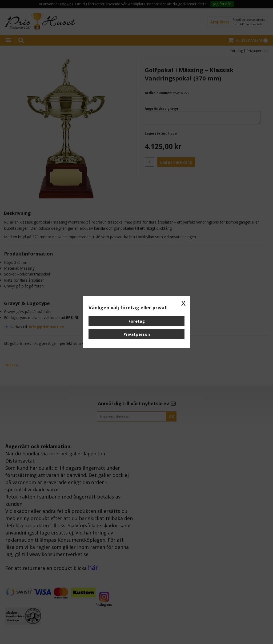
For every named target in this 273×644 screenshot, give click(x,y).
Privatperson (137, 334)
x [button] (183, 303)
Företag (137, 321)
